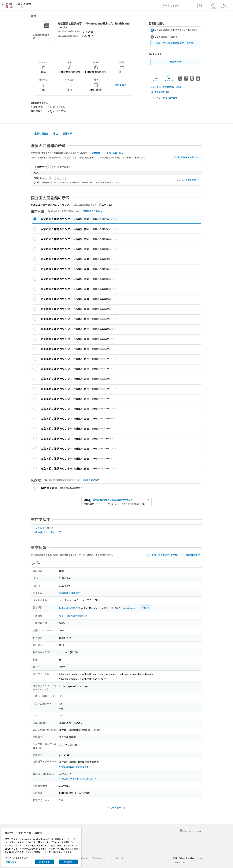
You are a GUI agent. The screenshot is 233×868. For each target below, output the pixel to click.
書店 (56, 133)
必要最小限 (44, 862)
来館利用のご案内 (93, 211)
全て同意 (68, 862)
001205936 (129, 608)
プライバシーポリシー (101, 858)
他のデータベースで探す (164, 98)
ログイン (225, 5)
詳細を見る (121, 85)
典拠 (145, 608)
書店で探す (175, 62)
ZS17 (62, 715)
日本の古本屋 (44, 528)
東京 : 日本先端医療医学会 (73, 616)
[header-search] (183, 5)
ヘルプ (212, 5)
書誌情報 (67, 133)
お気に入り (156, 79)
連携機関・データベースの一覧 (108, 153)
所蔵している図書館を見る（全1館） (175, 43)
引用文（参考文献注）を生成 (166, 87)
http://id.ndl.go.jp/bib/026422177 (77, 778)
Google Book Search (48, 532)
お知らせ (83, 858)
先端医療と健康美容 (70, 593)
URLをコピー (168, 79)
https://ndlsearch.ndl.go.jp (74, 767)
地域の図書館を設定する (188, 157)
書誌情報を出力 (160, 92)
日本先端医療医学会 (70, 608)
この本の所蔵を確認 (188, 180)
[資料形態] (61, 167)
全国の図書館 (41, 133)
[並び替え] (41, 167)
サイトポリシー (122, 858)
